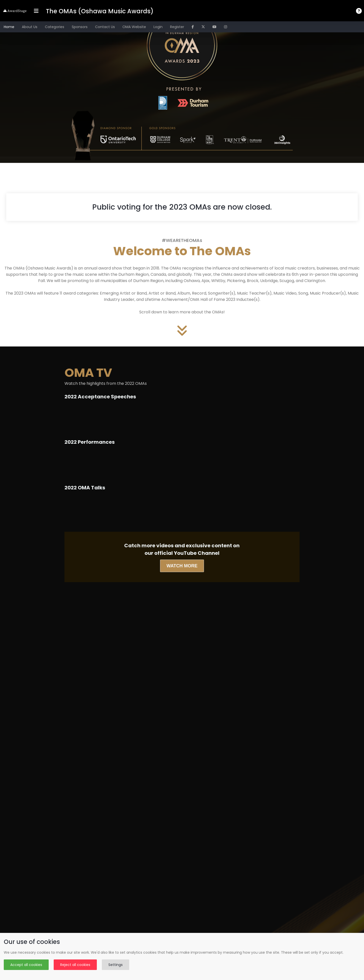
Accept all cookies (26, 965)
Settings (116, 965)
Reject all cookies (75, 965)
